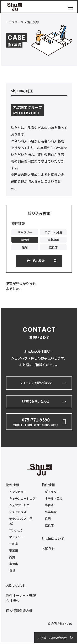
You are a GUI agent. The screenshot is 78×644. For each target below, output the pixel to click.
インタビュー (18, 492)
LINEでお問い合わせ (36, 401)
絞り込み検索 (36, 261)
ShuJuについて (53, 538)
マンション (16, 530)
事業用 (14, 550)
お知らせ (48, 548)
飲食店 (49, 525)
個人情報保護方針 (19, 610)
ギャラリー (52, 492)
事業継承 (51, 512)
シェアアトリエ (19, 505)
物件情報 (12, 485)
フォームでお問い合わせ (36, 383)
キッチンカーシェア (22, 498)
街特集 (14, 564)
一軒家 (14, 544)
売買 (12, 557)
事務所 (49, 505)
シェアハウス (18, 512)
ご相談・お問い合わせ (52, 638)
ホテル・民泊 (54, 498)
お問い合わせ (16, 585)
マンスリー (16, 537)
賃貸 (12, 570)
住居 (48, 519)
